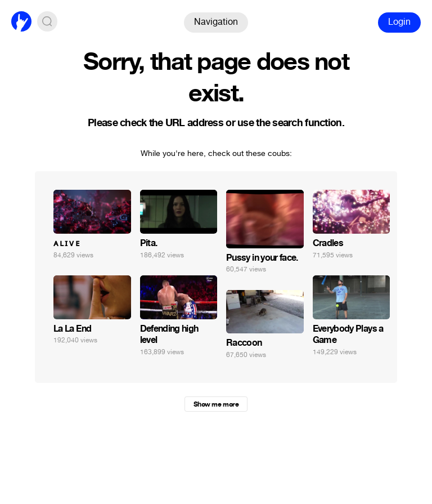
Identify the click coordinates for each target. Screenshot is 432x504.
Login (399, 22)
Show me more (216, 404)
